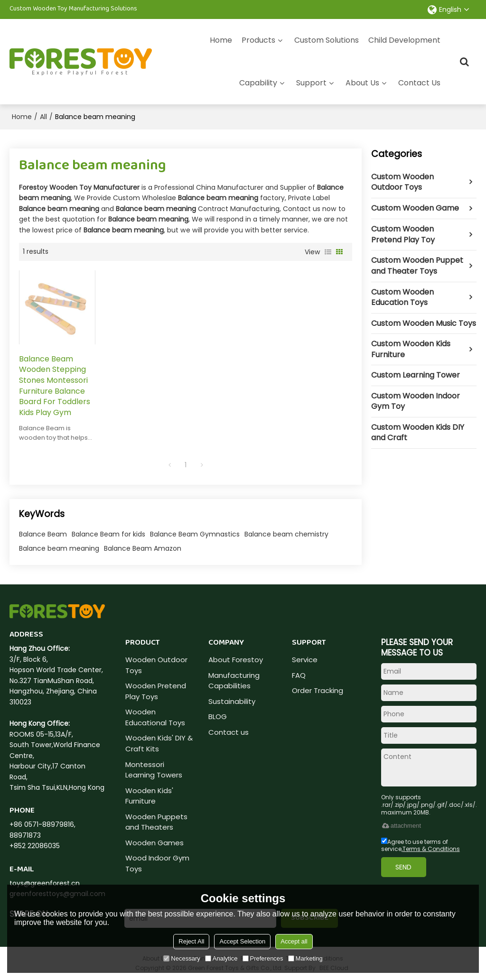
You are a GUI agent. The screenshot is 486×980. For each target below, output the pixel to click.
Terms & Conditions (431, 849)
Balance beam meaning (59, 548)
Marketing (305, 958)
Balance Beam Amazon (143, 548)
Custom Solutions (327, 40)
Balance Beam (43, 534)
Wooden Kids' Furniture (149, 796)
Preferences (263, 958)
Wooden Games (154, 843)
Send (403, 867)
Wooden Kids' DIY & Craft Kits (159, 743)
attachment (401, 826)
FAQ (299, 675)
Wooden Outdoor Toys (156, 665)
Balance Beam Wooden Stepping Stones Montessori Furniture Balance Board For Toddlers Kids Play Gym (55, 386)
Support (311, 83)
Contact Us (419, 83)
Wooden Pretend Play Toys (156, 691)
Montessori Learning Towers (154, 770)
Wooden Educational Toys (155, 717)
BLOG (218, 717)
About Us (362, 83)
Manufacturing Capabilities (234, 681)
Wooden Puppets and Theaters (156, 822)
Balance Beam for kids (108, 534)
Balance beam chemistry (286, 534)
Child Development (404, 40)
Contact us (229, 732)
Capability (258, 83)
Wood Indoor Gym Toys (157, 863)
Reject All (191, 941)
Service (305, 660)
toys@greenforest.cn (45, 883)
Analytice (221, 958)
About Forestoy (236, 660)
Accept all (294, 941)
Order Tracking (318, 690)
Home (221, 40)
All (43, 117)
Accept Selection (242, 941)
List (328, 252)
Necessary (182, 958)
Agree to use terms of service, (421, 845)
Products (258, 40)
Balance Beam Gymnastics (195, 534)
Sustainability (232, 701)
